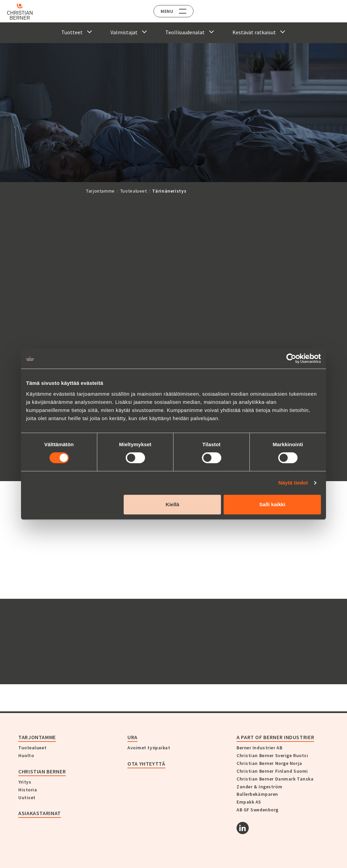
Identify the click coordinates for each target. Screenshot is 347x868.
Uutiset (27, 797)
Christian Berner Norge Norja (269, 763)
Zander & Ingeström (259, 787)
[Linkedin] (243, 828)
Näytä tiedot (293, 483)
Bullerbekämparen (257, 794)
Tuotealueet (134, 191)
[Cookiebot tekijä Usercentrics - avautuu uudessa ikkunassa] (291, 358)
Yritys (25, 782)
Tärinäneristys (169, 191)
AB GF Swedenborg (258, 810)
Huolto (26, 755)
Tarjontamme (100, 191)
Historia (28, 790)
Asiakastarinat (40, 813)
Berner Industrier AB (259, 748)
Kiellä (172, 504)
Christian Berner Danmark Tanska (275, 779)
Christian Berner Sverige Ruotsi (272, 755)
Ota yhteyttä (146, 764)
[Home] (25, 12)
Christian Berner (42, 771)
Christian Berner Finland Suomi (272, 771)
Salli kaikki (272, 504)
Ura (132, 737)
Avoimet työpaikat (149, 748)
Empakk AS (249, 802)
